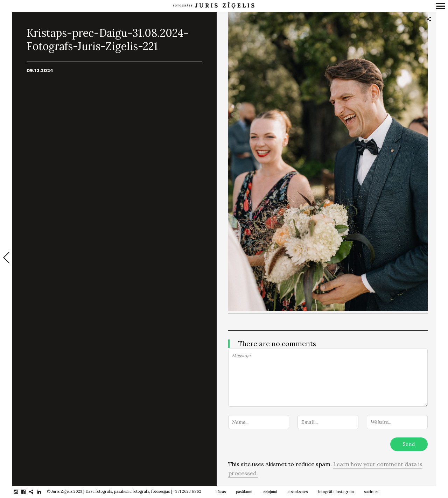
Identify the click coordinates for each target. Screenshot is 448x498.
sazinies (371, 492)
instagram (19, 492)
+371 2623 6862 (187, 491)
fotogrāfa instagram (336, 492)
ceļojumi (270, 492)
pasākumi (244, 492)
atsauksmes (297, 492)
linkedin (43, 492)
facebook (27, 492)
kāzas (221, 492)
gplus (35, 492)
